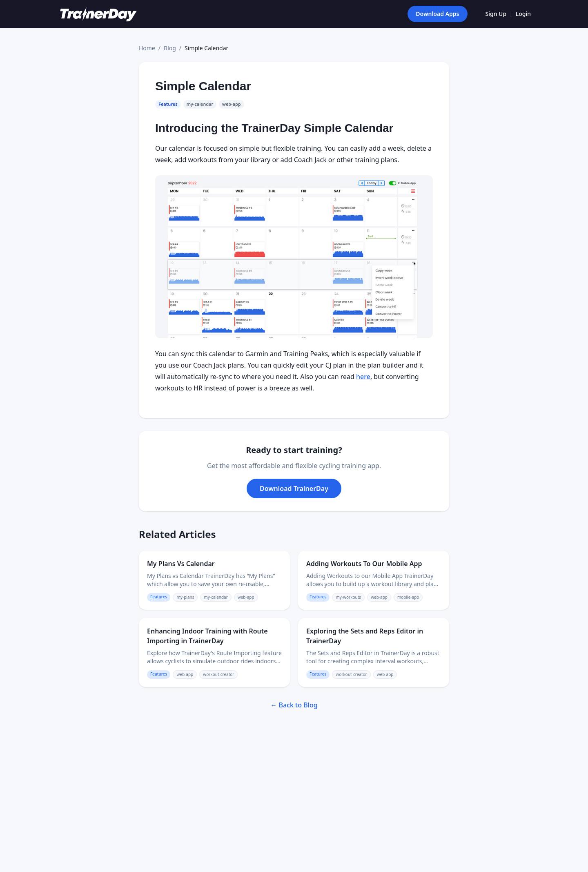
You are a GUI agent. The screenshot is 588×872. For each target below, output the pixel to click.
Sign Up (496, 14)
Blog (170, 48)
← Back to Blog (294, 705)
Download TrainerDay (294, 488)
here (363, 377)
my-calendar (200, 104)
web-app (231, 104)
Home (147, 48)
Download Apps (437, 14)
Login (523, 14)
